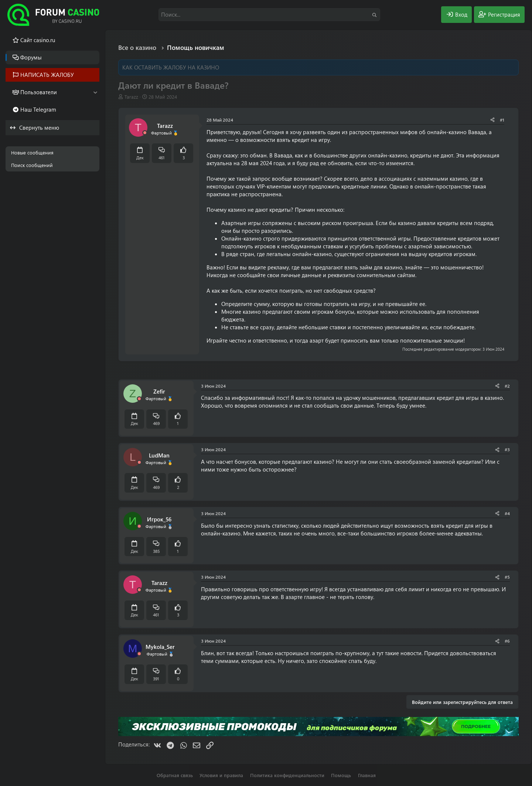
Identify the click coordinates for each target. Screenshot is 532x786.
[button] (95, 92)
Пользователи (39, 92)
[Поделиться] (492, 120)
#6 (507, 641)
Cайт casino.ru (38, 40)
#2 (507, 386)
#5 (507, 577)
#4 (507, 513)
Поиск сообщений (32, 165)
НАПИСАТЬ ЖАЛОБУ (47, 75)
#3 (507, 449)
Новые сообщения (32, 152)
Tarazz (131, 97)
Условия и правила (221, 775)
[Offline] (145, 133)
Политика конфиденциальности (287, 775)
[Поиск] (269, 15)
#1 (502, 120)
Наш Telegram (38, 109)
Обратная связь (175, 775)
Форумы (31, 57)
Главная (367, 775)
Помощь (341, 775)
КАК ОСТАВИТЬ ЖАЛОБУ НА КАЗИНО (171, 67)
